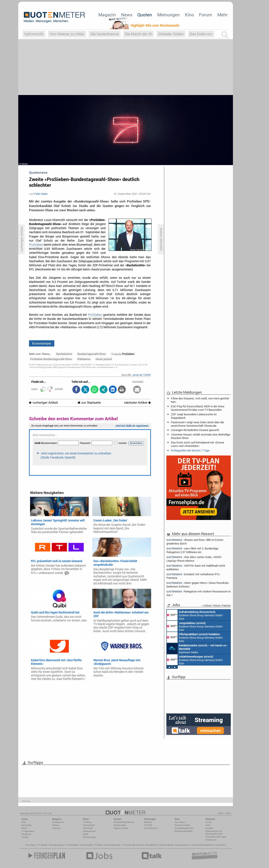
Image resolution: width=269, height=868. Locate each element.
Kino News (31, 845)
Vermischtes (89, 825)
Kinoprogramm (183, 845)
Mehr (222, 15)
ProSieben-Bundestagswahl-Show (51, 359)
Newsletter (27, 825)
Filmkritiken (73, 845)
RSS (24, 822)
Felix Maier (41, 194)
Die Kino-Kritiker (182, 825)
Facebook (26, 834)
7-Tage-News (28, 831)
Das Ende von (201, 34)
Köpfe (86, 834)
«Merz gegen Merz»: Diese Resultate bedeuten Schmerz (198, 585)
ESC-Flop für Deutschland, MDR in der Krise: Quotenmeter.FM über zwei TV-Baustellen (198, 408)
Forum (206, 15)
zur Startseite (89, 403)
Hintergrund (58, 822)
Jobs (208, 825)
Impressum (211, 840)
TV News (99, 845)
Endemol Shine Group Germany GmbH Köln (195, 615)
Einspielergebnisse (184, 828)
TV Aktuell (42, 845)
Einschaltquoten (113, 845)
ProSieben (36, 245)
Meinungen (168, 15)
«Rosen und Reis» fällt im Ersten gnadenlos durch (195, 541)
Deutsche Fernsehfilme (203, 845)
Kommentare (42, 343)
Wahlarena (84, 359)
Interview (57, 828)
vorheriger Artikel (43, 403)
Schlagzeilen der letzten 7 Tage (190, 450)
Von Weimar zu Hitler (67, 34)
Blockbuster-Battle (184, 831)
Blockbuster (138, 845)
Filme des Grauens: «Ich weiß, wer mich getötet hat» (200, 400)
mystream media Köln (197, 649)
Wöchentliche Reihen (124, 822)
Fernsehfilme (152, 845)
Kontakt (209, 828)
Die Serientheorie (105, 34)
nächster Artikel (137, 403)
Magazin (107, 15)
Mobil (24, 828)
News (127, 15)
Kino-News (180, 822)
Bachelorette (64, 354)
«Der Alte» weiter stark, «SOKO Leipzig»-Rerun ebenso (194, 559)
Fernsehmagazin (57, 845)
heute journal (104, 359)
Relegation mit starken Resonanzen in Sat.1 (198, 593)
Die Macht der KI (138, 34)
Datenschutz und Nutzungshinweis (214, 832)
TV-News (87, 822)
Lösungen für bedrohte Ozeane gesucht (195, 430)
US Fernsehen (87, 845)
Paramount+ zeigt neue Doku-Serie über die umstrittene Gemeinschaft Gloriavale (197, 424)
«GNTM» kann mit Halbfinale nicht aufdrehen (196, 567)
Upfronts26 (34, 34)
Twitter (25, 837)
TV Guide (127, 845)
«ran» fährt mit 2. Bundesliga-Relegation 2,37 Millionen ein (193, 550)
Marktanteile (120, 825)
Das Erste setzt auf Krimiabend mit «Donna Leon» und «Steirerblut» (197, 444)
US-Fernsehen (90, 837)
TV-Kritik (148, 825)
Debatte (148, 822)
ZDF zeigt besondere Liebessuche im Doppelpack (194, 416)
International (89, 831)
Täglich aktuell (121, 828)
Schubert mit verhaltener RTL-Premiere (194, 576)
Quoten (145, 15)
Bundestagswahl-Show (92, 354)
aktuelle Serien (167, 845)
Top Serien (220, 845)
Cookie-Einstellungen (216, 837)
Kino (189, 15)
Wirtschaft (88, 828)
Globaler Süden (171, 34)
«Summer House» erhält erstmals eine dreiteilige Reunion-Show (201, 436)
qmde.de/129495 (142, 375)
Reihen (56, 825)
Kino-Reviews (151, 828)
